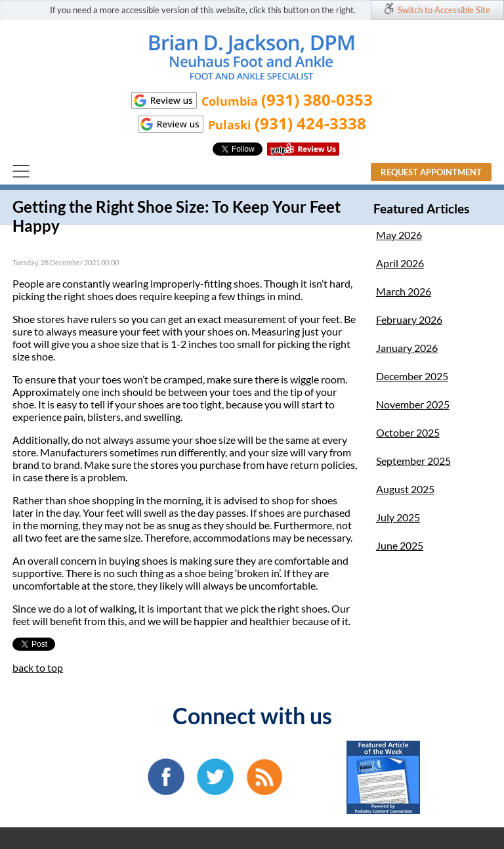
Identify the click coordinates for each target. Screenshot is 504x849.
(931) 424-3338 (310, 123)
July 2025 (398, 517)
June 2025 (400, 545)
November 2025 (413, 404)
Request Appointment (431, 172)
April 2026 (400, 263)
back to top (38, 667)
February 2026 (409, 319)
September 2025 (413, 461)
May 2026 (399, 235)
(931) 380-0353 (317, 99)
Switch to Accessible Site (444, 10)
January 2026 (407, 348)
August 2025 (405, 489)
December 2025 (412, 376)
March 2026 (404, 291)
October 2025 (408, 432)
